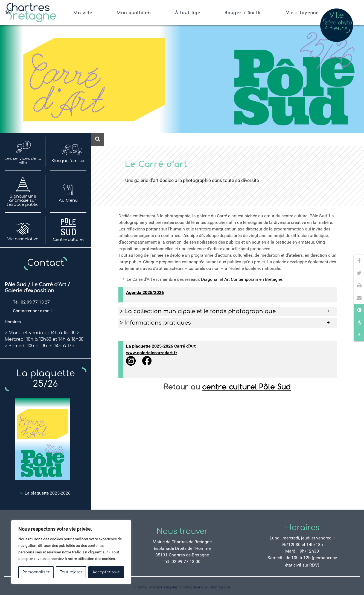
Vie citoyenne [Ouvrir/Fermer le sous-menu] (303, 13)
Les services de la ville (23, 152)
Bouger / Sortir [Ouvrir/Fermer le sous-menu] (243, 13)
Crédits (140, 587)
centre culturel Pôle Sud (246, 387)
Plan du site (220, 587)
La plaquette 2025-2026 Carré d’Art (161, 346)
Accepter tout (106, 572)
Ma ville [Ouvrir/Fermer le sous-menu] (83, 13)
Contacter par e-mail (32, 311)
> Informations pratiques (155, 323)
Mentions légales (163, 587)
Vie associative (23, 230)
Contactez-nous (194, 587)
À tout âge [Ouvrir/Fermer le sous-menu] (188, 13)
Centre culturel (68, 230)
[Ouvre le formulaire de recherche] (98, 139)
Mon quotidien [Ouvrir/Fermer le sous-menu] (134, 13)
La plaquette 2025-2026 (45, 493)
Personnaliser (36, 572)
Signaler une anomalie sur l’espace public (23, 192)
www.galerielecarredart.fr (152, 353)
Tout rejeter (71, 572)
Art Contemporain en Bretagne (253, 279)
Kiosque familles (68, 152)
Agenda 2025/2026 (145, 292)
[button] (359, 298)
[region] (71, 552)
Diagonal (210, 279)
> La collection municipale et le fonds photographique (198, 311)
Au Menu (68, 192)
